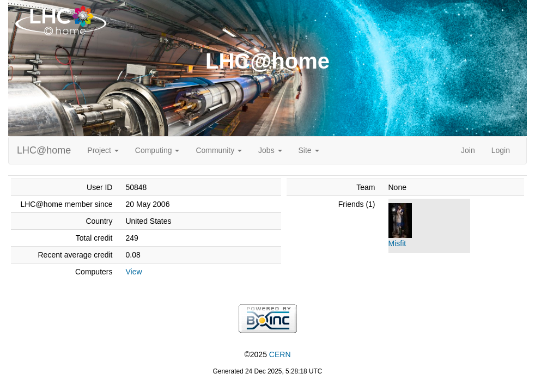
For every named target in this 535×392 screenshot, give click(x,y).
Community (219, 150)
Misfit (397, 243)
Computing (157, 150)
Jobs (270, 150)
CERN (280, 354)
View (133, 272)
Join (468, 150)
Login (501, 150)
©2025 (267, 354)
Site (309, 150)
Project (103, 150)
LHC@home (44, 150)
